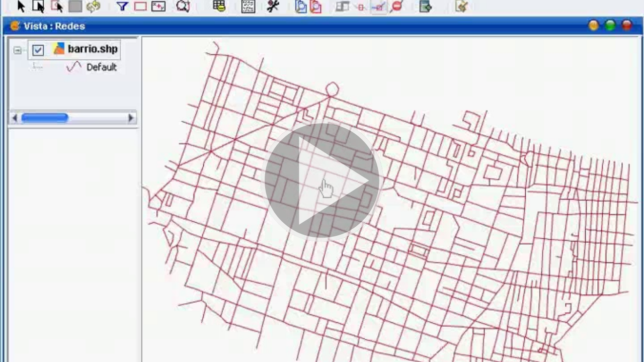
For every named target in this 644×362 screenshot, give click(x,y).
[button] (322, 181)
